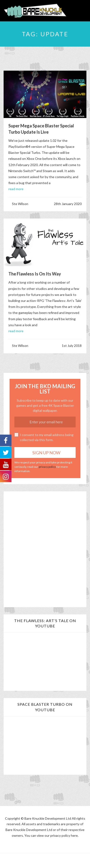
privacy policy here (64, 835)
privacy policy (47, 467)
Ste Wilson (20, 204)
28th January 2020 (68, 204)
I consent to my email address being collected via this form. (44, 437)
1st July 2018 (72, 346)
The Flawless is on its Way (35, 274)
